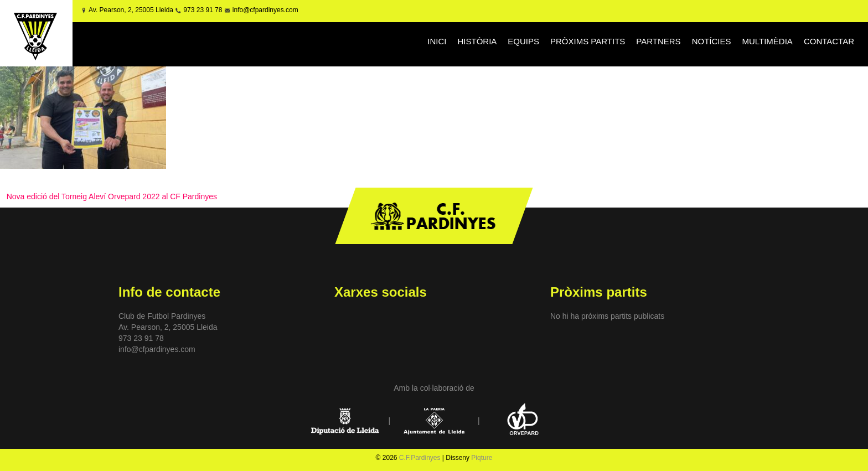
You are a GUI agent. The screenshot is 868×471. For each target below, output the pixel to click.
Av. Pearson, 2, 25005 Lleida (131, 10)
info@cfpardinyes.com (264, 10)
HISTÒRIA (477, 41)
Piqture (482, 458)
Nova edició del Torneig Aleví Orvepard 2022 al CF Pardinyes (112, 196)
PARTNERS (658, 41)
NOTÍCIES (712, 41)
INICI (437, 41)
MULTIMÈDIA (767, 41)
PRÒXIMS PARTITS (588, 41)
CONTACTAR (829, 41)
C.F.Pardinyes (420, 458)
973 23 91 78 (203, 10)
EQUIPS (523, 41)
